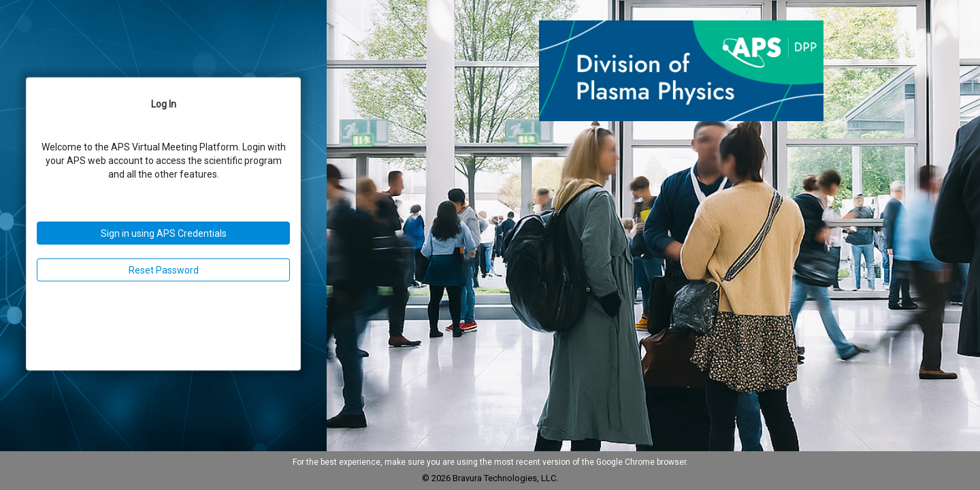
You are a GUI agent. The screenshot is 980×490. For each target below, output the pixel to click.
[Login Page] (164, 224)
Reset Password (164, 270)
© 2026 (437, 478)
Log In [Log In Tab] (164, 104)
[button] (681, 71)
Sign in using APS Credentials (164, 233)
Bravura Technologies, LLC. (505, 478)
